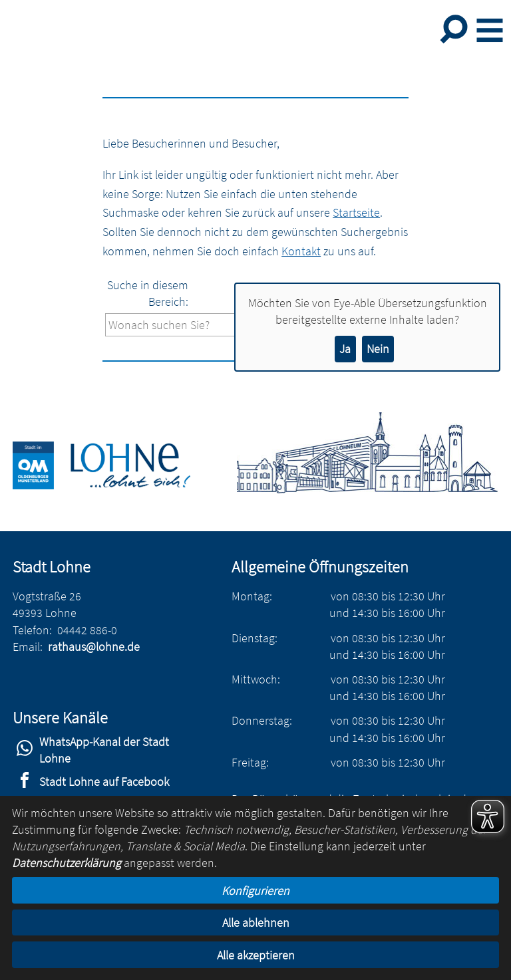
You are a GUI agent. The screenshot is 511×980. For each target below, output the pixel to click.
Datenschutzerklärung (67, 863)
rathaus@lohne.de (94, 647)
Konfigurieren (255, 891)
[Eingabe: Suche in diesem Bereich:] (212, 325)
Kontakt (301, 251)
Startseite (356, 212)
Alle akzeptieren (256, 955)
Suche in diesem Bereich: (148, 293)
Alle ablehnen (256, 922)
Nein (378, 349)
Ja (345, 349)
